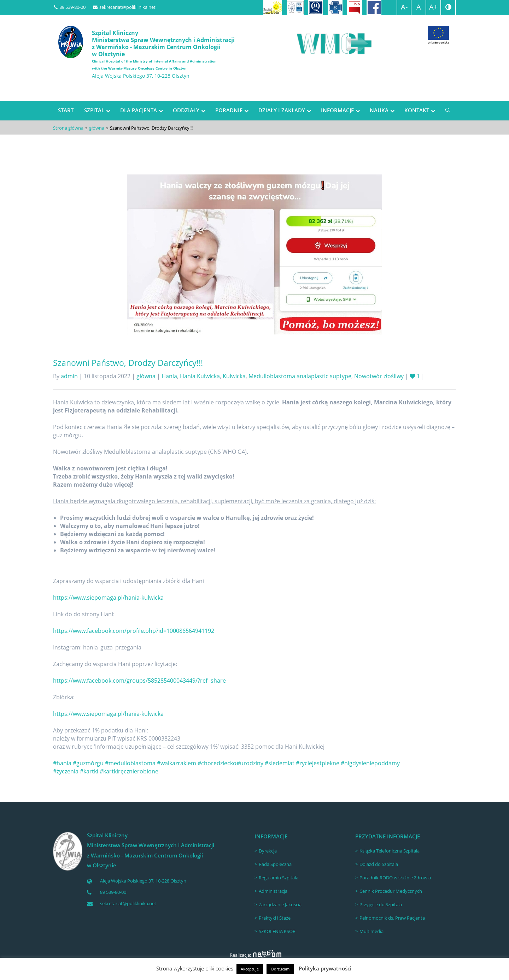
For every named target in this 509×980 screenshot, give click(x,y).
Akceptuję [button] (250, 969)
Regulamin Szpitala (279, 878)
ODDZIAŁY (186, 110)
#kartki (89, 771)
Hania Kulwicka (200, 376)
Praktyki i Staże (275, 918)
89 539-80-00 (70, 7)
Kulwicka (234, 376)
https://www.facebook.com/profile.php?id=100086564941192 (134, 631)
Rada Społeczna (275, 864)
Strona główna (68, 128)
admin (69, 376)
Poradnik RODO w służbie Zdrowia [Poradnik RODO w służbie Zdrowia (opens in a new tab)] (395, 878)
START (66, 110)
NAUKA (379, 110)
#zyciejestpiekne (318, 763)
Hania (169, 376)
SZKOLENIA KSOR (277, 931)
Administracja (273, 891)
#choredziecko (217, 763)
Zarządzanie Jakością (280, 904)
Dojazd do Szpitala (379, 864)
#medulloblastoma (130, 763)
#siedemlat (280, 763)
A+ (433, 7)
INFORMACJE (337, 110)
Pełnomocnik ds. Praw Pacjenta (392, 918)
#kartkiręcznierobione (129, 771)
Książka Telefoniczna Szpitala (390, 851)
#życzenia (66, 771)
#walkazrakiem (177, 763)
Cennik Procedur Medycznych (391, 891)
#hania (62, 763)
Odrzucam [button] (280, 969)
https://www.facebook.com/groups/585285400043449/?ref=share (139, 681)
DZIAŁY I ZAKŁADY (282, 110)
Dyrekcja (268, 851)
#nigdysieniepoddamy (370, 763)
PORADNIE (229, 110)
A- (404, 7)
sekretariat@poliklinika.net (124, 7)
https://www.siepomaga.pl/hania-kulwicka (108, 598)
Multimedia (371, 931)
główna (97, 128)
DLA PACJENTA (139, 110)
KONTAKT (417, 110)
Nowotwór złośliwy (379, 376)
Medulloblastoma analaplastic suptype (300, 376)
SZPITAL (94, 110)
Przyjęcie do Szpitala (381, 904)
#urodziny (250, 763)
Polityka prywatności (325, 968)
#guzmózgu (88, 763)
